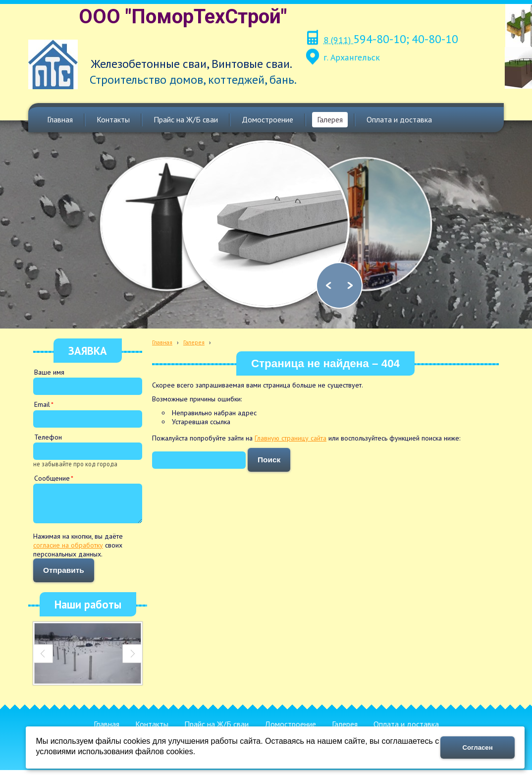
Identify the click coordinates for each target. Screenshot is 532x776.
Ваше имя (49, 372)
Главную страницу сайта (291, 438)
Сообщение (52, 478)
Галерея (194, 342)
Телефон (48, 437)
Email (42, 404)
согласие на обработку (68, 551)
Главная (162, 342)
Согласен (478, 748)
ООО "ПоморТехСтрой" (183, 17)
